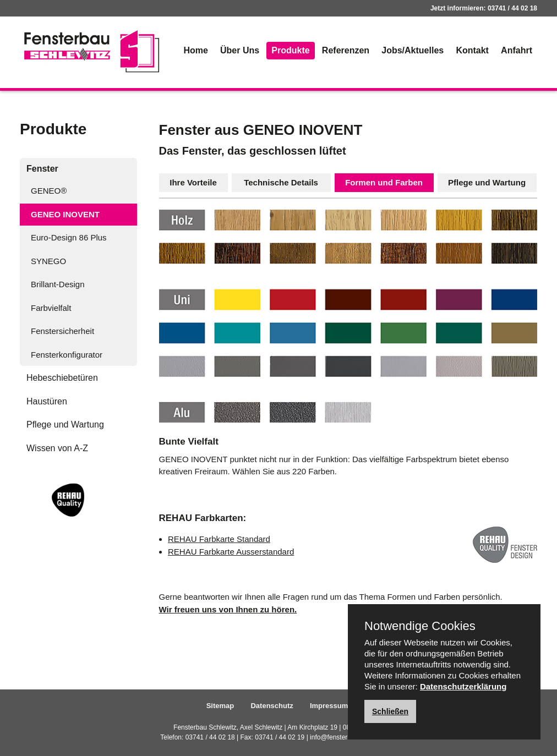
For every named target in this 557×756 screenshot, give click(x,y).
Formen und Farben (384, 182)
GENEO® (49, 191)
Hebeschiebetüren (62, 378)
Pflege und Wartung (65, 424)
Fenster (42, 169)
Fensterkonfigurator (67, 355)
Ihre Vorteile (193, 182)
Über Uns (240, 50)
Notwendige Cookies (420, 626)
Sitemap (220, 706)
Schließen (390, 711)
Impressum (329, 706)
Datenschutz (272, 706)
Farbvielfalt (51, 308)
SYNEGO (48, 261)
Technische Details (281, 182)
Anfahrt (517, 50)
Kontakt (472, 50)
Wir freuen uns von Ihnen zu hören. (228, 609)
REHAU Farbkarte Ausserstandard (231, 552)
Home (195, 50)
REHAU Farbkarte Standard (219, 539)
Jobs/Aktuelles (413, 50)
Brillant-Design (58, 284)
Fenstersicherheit (62, 331)
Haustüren (47, 401)
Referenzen (346, 50)
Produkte (290, 50)
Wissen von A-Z (57, 448)
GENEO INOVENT (65, 214)
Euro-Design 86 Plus (69, 237)
